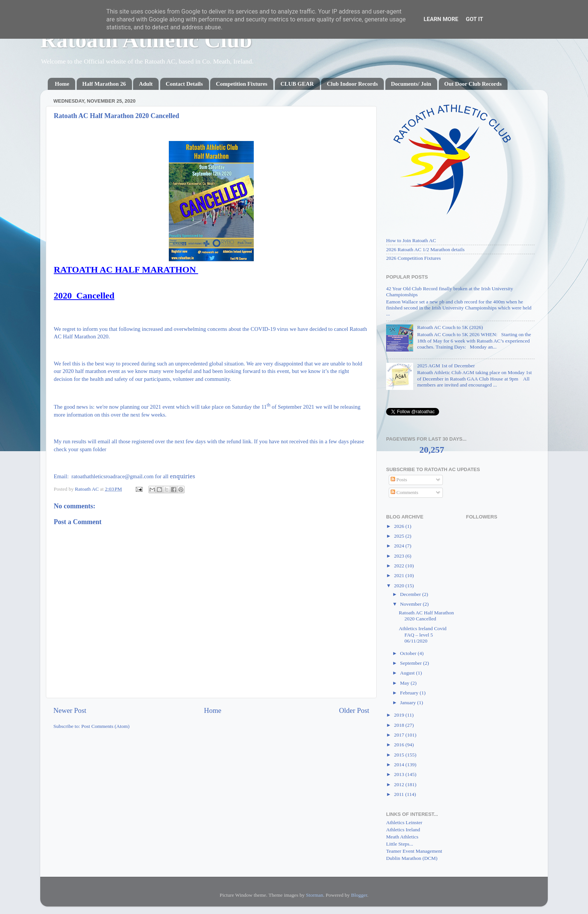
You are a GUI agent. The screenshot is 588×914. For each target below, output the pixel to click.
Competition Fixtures (242, 84)
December (411, 594)
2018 (400, 725)
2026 (400, 526)
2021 (400, 575)
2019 (400, 715)
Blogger (359, 895)
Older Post (354, 710)
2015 (400, 755)
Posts (399, 480)
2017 (400, 735)
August (408, 673)
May (405, 683)
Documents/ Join (411, 84)
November (411, 604)
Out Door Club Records (473, 84)
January (408, 703)
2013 (400, 774)
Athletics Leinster (404, 822)
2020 (400, 586)
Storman (315, 895)
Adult (146, 84)
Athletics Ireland (403, 830)
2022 (400, 566)
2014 (400, 765)
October (409, 653)
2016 (400, 745)
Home (62, 84)
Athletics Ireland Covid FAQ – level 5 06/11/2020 (423, 634)
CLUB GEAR (297, 84)
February (410, 693)
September (411, 663)
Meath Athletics (402, 837)
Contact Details (184, 84)
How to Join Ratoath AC (411, 240)
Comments (405, 492)
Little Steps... (400, 844)
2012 (400, 784)
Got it (474, 19)
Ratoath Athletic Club (146, 40)
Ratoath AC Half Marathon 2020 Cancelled (427, 616)
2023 (400, 556)
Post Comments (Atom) (105, 726)
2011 (400, 794)
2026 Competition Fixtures (414, 258)
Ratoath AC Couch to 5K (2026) (450, 327)
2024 (400, 546)
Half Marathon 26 (104, 84)
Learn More (441, 19)
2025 (400, 536)
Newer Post (70, 710)
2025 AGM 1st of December (446, 366)
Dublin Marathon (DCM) (412, 858)
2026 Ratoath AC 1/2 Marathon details (425, 249)
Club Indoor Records (352, 84)
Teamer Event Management (414, 851)
